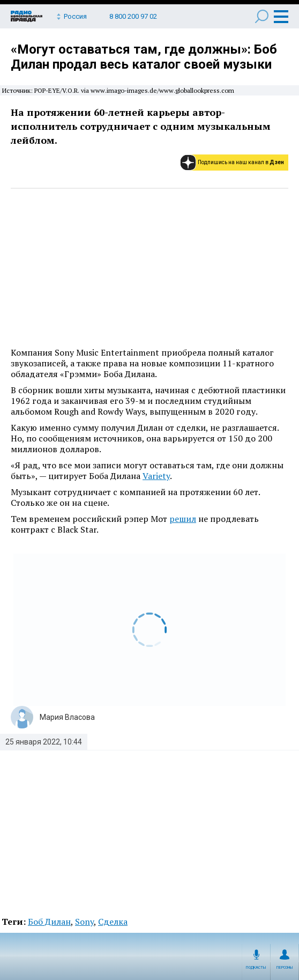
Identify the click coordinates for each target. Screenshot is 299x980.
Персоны (285, 968)
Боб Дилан (49, 922)
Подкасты (256, 968)
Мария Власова (67, 717)
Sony (84, 922)
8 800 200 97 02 (133, 16)
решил (183, 519)
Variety (156, 476)
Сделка (113, 922)
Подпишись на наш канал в (241, 162)
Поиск (262, 16)
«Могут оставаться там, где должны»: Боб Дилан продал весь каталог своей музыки (144, 57)
